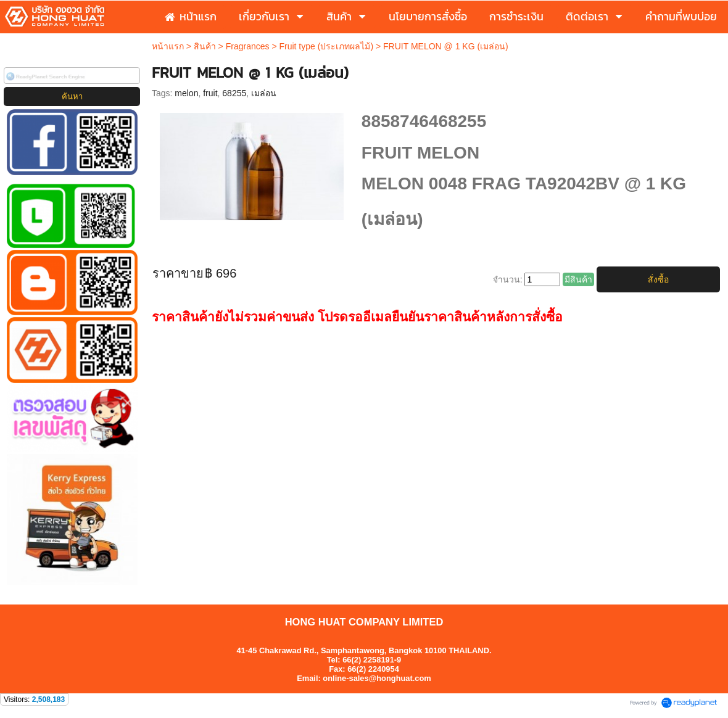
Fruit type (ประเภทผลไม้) (326, 46)
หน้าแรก (168, 46)
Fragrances (248, 46)
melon (186, 93)
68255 (234, 93)
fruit (210, 93)
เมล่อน (264, 93)
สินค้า (205, 46)
